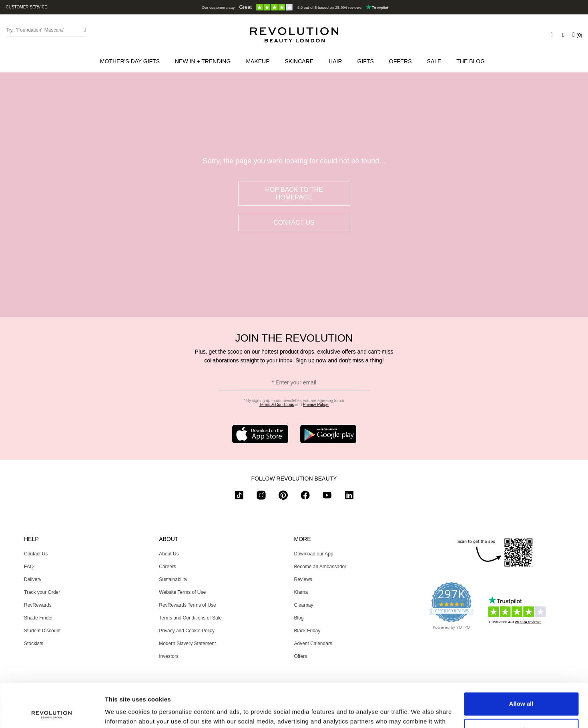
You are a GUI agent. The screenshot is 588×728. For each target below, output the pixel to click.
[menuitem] (131, 61)
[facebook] (305, 497)
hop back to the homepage (294, 193)
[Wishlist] (563, 35)
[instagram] (261, 497)
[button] (204, 61)
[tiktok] (239, 497)
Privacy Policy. (316, 405)
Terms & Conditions (277, 405)
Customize (522, 689)
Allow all (521, 663)
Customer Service (27, 7)
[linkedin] (349, 497)
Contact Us (294, 222)
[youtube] (327, 497)
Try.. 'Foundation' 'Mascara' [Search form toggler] (35, 30)
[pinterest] (283, 497)
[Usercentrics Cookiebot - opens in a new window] (52, 712)
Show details (123, 712)
